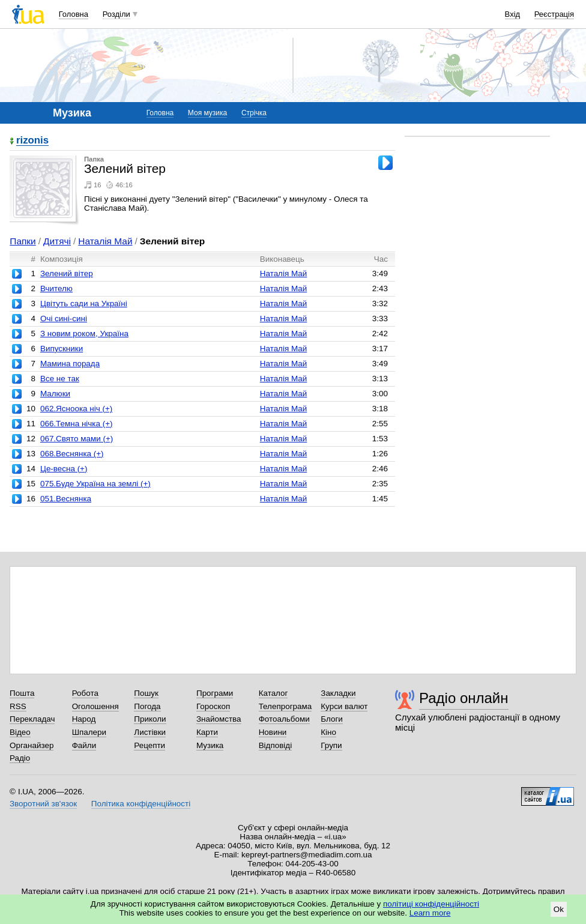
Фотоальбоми (284, 719)
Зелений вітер (67, 273)
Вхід (513, 14)
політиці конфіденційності (431, 904)
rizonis (32, 141)
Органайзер (32, 745)
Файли (84, 745)
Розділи (116, 14)
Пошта (22, 693)
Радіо (20, 758)
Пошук (146, 693)
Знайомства (219, 719)
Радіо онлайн (464, 698)
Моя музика (207, 113)
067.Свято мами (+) (77, 439)
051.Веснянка (66, 499)
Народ (84, 719)
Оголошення (95, 706)
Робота (85, 693)
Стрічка (254, 113)
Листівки (150, 732)
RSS (18, 706)
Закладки (338, 693)
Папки (23, 241)
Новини (273, 732)
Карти (207, 732)
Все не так (60, 379)
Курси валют (344, 706)
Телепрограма (285, 706)
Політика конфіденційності (141, 804)
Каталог (273, 693)
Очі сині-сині (64, 319)
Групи (331, 745)
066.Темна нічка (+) (77, 424)
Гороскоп (213, 706)
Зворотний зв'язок (43, 804)
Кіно (328, 732)
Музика (210, 745)
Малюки (55, 394)
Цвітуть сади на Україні (84, 303)
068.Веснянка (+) (72, 454)
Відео (20, 732)
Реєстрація (554, 14)
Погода (147, 706)
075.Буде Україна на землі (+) (95, 484)
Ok (559, 909)
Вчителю (56, 288)
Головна (74, 14)
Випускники (62, 349)
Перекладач (32, 719)
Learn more (430, 913)
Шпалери (89, 732)
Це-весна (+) (64, 469)
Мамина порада (70, 364)
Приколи (150, 719)
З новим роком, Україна (84, 334)
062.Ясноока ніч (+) (76, 409)
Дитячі (57, 241)
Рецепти (150, 745)
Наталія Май (105, 241)
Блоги (332, 719)
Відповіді (276, 745)
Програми (215, 693)
